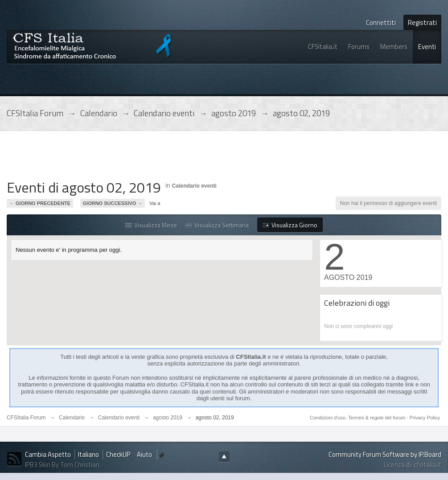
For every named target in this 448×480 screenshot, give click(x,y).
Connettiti (381, 23)
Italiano (88, 454)
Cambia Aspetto (48, 454)
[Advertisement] (169, 158)
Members (394, 47)
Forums (359, 47)
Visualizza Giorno (290, 225)
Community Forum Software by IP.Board (385, 454)
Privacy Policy (425, 418)
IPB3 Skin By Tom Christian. (63, 465)
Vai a (155, 203)
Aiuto (145, 454)
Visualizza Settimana (217, 225)
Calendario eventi (194, 186)
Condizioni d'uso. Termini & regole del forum (358, 418)
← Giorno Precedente (40, 203)
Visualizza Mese (151, 225)
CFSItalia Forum (26, 418)
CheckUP (118, 454)
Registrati (422, 23)
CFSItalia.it (323, 47)
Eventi (427, 47)
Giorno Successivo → (113, 203)
